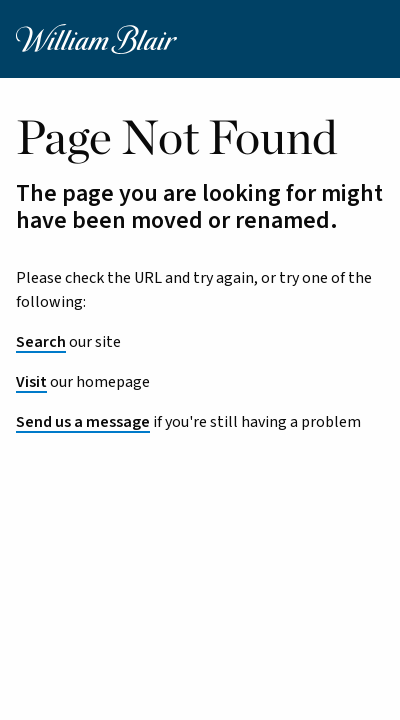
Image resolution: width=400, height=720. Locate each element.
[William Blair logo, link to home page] (96, 38)
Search (41, 342)
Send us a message (83, 422)
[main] (200, 374)
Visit (31, 382)
